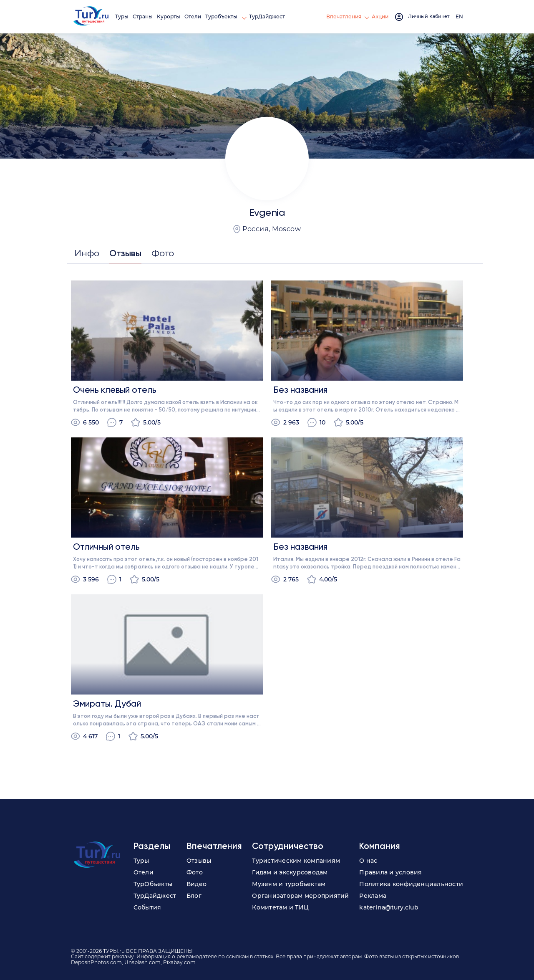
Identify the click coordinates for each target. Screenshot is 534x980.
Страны (144, 16)
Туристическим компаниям (296, 861)
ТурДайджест (269, 16)
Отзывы (199, 861)
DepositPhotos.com (96, 962)
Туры (123, 16)
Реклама (373, 896)
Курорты (170, 16)
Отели (194, 16)
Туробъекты (224, 16)
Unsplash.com (142, 962)
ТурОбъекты (153, 884)
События (147, 907)
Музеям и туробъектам (289, 884)
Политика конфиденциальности (411, 884)
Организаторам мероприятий (300, 896)
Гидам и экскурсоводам (290, 872)
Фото (195, 872)
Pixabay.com (179, 962)
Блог (194, 896)
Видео (196, 884)
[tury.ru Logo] (92, 17)
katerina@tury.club (389, 907)
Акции (380, 16)
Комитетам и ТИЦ (280, 907)
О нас (368, 861)
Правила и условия (390, 872)
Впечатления (343, 16)
